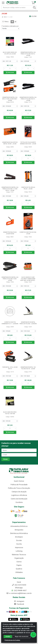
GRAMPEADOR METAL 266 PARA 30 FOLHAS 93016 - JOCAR (28, 54)
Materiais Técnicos (19, 555)
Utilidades (19, 572)
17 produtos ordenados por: (10, 26)
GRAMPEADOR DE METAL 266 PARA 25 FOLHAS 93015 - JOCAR (28, 99)
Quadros (19, 569)
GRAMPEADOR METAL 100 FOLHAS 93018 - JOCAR (28, 368)
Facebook (19, 604)
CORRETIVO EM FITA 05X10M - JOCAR (28, 233)
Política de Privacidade (19, 485)
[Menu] (3, 3)
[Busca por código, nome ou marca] (17, 8)
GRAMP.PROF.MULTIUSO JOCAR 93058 (10, 233)
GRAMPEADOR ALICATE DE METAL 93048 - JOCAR (10, 143)
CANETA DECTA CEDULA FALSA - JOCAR (28, 188)
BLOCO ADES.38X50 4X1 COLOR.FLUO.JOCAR (10, 53)
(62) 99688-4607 (19, 590)
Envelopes (19, 537)
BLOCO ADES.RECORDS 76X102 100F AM (10, 413)
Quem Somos (19, 481)
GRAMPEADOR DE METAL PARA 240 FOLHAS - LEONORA (28, 323)
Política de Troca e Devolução (19, 488)
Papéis (19, 565)
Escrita (19, 544)
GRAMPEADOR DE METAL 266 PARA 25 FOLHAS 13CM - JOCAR (10, 279)
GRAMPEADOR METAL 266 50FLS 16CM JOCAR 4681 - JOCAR (10, 99)
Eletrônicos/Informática (19, 533)
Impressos (19, 548)
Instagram (19, 601)
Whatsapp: (19, 588)
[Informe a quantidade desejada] (10, 69)
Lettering (19, 551)
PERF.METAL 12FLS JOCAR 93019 (10, 368)
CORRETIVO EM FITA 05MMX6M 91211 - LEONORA (10, 323)
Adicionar (10, 72)
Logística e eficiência (19, 495)
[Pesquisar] (34, 8)
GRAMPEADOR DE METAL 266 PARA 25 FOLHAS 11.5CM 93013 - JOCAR (10, 189)
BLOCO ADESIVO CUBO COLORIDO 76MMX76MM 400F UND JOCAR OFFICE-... (28, 279)
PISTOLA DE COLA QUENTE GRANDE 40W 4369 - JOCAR (28, 143)
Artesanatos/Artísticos (19, 526)
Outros (19, 562)
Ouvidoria (19, 502)
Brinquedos (19, 530)
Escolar (19, 540)
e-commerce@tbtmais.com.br (19, 593)
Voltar (33, 16)
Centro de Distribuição (19, 499)
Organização (19, 558)
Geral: (19, 582)
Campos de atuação (19, 492)
